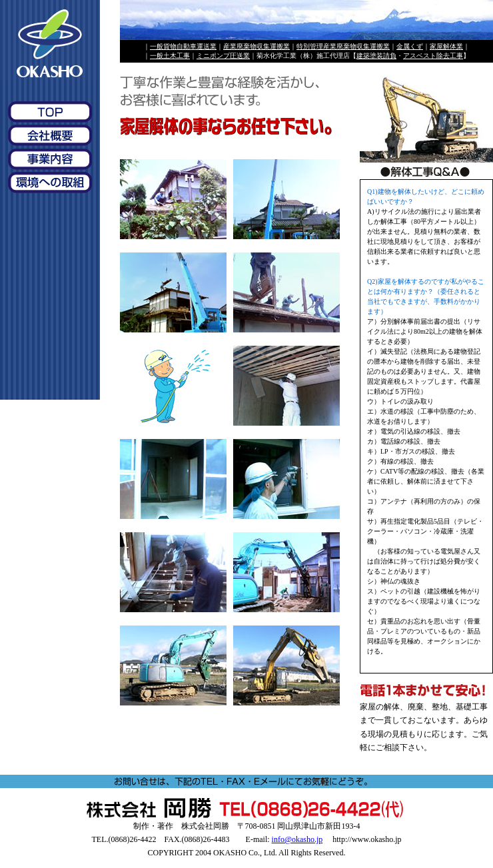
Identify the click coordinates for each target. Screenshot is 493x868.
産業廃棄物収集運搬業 (256, 46)
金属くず (410, 46)
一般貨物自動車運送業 (183, 46)
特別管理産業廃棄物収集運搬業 (343, 46)
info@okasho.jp (297, 839)
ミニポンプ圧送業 (223, 56)
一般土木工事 (170, 56)
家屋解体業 (446, 46)
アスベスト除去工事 (433, 56)
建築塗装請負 (376, 56)
